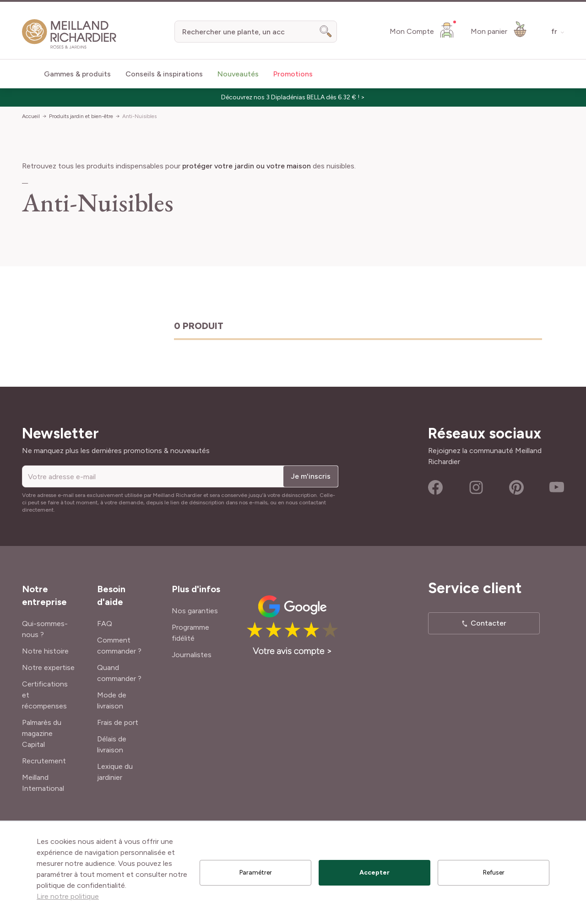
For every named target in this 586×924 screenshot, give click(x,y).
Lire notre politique (68, 896)
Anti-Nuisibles (139, 116)
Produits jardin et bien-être (81, 116)
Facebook (435, 487)
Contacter (488, 623)
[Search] (326, 32)
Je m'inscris (311, 476)
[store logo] (69, 34)
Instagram (476, 487)
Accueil (31, 116)
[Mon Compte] (423, 30)
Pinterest (516, 487)
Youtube (557, 487)
